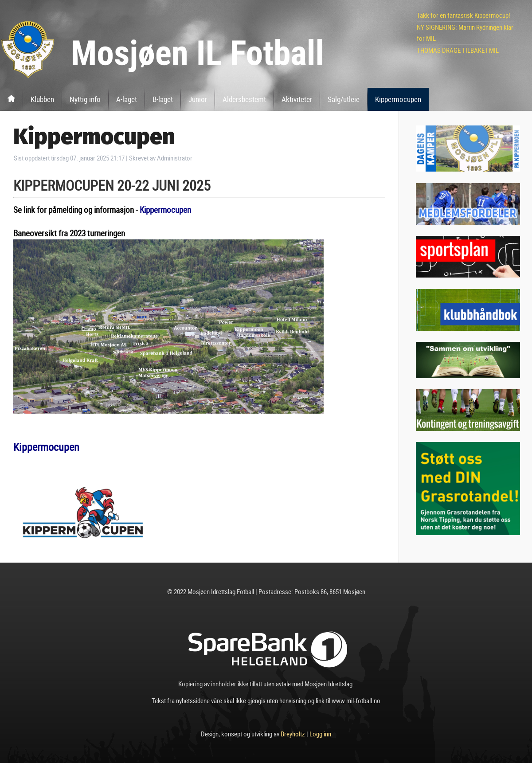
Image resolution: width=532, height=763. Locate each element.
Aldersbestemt (244, 99)
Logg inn (320, 734)
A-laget (127, 99)
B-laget (163, 99)
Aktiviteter (297, 99)
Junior (198, 99)
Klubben (42, 99)
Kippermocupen (398, 99)
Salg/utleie (344, 99)
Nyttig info (85, 99)
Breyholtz (293, 734)
